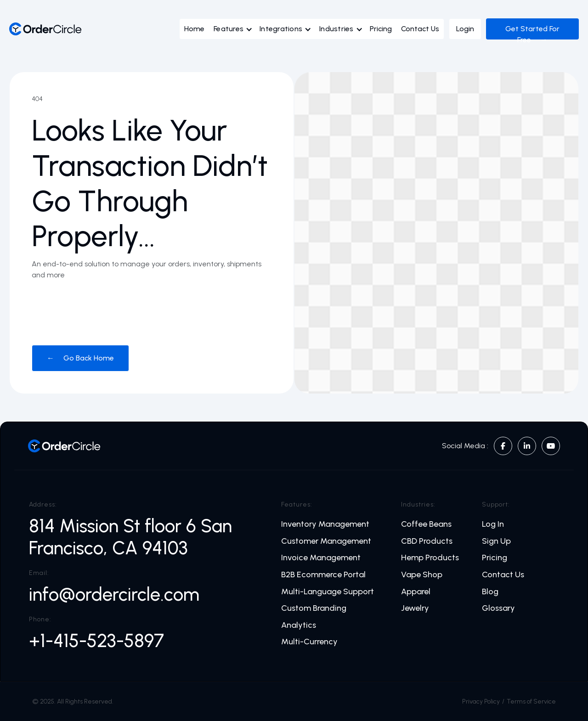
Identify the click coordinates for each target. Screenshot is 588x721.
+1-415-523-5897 (96, 641)
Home (194, 29)
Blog (490, 592)
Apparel (416, 592)
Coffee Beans (426, 524)
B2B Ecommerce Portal (323, 575)
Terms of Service (531, 701)
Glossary (498, 608)
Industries (336, 29)
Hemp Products (430, 558)
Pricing (381, 29)
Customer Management (326, 541)
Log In (493, 524)
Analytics (299, 625)
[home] (45, 29)
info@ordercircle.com (114, 594)
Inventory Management (325, 524)
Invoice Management (321, 558)
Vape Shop (422, 575)
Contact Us (420, 29)
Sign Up (496, 541)
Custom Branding (314, 608)
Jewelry (415, 608)
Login (465, 29)
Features (229, 29)
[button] (235, 31)
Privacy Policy (481, 701)
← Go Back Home (80, 358)
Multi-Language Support (328, 592)
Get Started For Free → (532, 34)
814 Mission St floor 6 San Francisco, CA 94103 (130, 537)
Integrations (281, 29)
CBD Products (427, 541)
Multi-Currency (309, 642)
